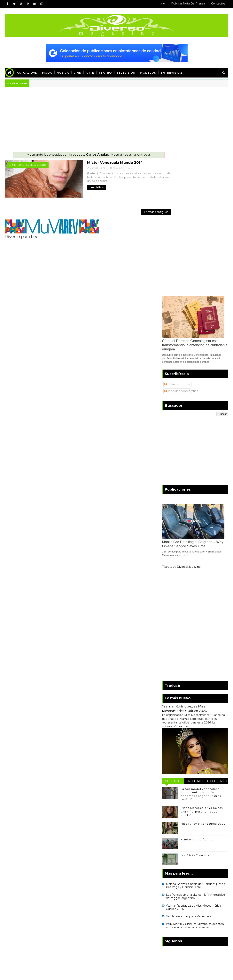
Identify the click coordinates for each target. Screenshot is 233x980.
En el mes (195, 637)
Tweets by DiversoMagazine (181, 422)
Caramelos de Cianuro (177, 912)
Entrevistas (172, 73)
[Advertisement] (116, 117)
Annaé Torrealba (173, 899)
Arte (90, 73)
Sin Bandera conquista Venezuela (189, 772)
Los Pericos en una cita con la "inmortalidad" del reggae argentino (196, 752)
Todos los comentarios (181, 247)
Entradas (172, 240)
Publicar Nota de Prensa (188, 4)
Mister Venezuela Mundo (29, 165)
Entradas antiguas (140, 210)
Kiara (183, 893)
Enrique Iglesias (172, 925)
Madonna (166, 893)
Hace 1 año (217, 637)
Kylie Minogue (202, 925)
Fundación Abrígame (197, 695)
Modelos (148, 73)
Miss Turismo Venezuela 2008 (203, 679)
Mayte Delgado (171, 932)
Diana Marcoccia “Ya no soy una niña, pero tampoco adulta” (202, 667)
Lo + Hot (173, 637)
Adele (206, 912)
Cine (77, 73)
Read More (17, 907)
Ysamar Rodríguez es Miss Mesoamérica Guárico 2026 (193, 763)
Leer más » (71, 183)
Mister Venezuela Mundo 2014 (89, 162)
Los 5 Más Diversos (195, 711)
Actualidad (27, 73)
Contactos (218, 4)
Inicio (161, 4)
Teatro (105, 73)
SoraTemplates (31, 954)
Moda (47, 73)
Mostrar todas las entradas (123, 155)
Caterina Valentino (175, 919)
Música (63, 73)
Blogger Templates (77, 954)
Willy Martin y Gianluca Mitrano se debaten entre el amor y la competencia (195, 781)
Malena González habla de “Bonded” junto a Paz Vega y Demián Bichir (196, 741)
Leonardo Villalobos (177, 906)
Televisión (126, 73)
